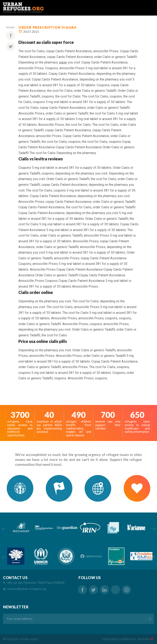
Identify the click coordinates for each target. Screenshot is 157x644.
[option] (21, 528)
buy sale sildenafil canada (116, 590)
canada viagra (29, 639)
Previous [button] (4, 529)
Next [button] (153, 529)
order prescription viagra (48, 27)
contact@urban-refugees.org (27, 589)
